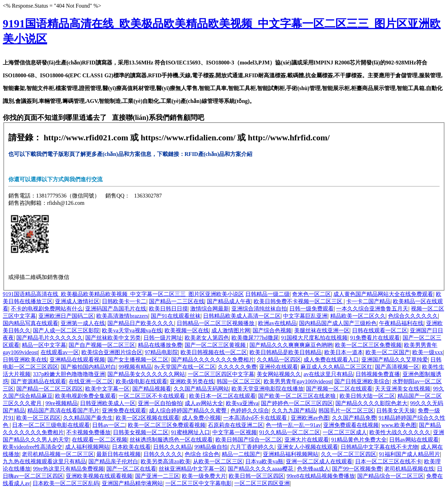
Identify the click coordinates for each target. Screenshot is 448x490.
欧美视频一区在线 (187, 330)
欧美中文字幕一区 (107, 389)
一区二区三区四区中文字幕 (221, 374)
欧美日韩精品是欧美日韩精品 (286, 352)
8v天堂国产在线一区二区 (185, 367)
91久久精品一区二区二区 (290, 432)
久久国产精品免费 (354, 418)
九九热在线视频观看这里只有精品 (44, 461)
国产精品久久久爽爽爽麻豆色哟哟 (291, 345)
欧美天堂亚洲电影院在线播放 (267, 389)
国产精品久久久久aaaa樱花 (261, 469)
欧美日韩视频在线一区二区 (214, 352)
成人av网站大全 (204, 403)
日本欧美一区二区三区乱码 (66, 483)
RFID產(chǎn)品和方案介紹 (219, 154)
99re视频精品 (61, 403)
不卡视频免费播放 (88, 432)
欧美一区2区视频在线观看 (148, 418)
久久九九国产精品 (294, 410)
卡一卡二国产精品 (368, 301)
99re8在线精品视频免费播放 (320, 476)
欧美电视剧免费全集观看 (86, 396)
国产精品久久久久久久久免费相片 (213, 360)
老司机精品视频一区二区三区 (58, 454)
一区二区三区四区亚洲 (262, 483)
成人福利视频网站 (87, 447)
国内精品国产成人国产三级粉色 (338, 323)
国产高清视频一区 (397, 367)
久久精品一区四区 (279, 360)
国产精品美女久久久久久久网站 (146, 374)
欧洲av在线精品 (277, 323)
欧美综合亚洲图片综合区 (112, 352)
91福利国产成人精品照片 (410, 454)
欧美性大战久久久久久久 (400, 432)
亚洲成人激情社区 (77, 301)
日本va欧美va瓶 (264, 461)
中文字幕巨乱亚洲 (305, 316)
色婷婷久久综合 (250, 410)
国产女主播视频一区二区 (138, 360)
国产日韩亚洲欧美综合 (362, 381)
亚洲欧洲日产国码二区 (66, 316)
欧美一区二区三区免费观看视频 (167, 425)
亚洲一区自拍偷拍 (160, 403)
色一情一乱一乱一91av (293, 425)
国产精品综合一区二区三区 (390, 476)
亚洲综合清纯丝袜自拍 (259, 309)
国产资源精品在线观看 (38, 381)
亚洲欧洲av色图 (310, 418)
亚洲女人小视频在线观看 (308, 447)
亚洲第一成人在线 (83, 323)
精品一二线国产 (241, 454)
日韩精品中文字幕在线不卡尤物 (379, 447)
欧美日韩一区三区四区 (256, 476)
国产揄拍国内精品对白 (88, 367)
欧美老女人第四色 (207, 338)
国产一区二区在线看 (131, 469)
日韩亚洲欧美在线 (25, 360)
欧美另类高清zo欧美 (165, 461)
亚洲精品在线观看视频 (77, 360)
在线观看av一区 (60, 352)
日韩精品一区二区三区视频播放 (216, 323)
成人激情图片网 (231, 330)
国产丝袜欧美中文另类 (113, 338)
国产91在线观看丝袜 (176, 316)
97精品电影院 (161, 352)
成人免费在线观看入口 (331, 360)
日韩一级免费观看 (311, 309)
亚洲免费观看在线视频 (351, 425)
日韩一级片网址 (163, 338)
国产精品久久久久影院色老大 (371, 403)
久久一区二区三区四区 (349, 454)
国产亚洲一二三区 (157, 476)
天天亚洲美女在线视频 (403, 389)
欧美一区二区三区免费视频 (368, 345)
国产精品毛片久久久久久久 (50, 338)
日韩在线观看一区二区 (380, 330)
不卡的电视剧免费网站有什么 (47, 309)
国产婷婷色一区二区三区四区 (297, 403)
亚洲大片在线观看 (307, 440)
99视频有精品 (135, 367)
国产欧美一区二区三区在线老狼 (298, 396)
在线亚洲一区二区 (91, 381)
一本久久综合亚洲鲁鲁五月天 (372, 309)
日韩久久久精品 (173, 447)
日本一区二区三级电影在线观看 (51, 425)
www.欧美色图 (399, 425)
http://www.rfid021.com (86, 138)
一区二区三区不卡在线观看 (152, 396)
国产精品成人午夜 (229, 301)
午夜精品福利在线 (401, 323)
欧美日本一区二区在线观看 (222, 396)
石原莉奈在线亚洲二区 (236, 425)
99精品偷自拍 (211, 447)
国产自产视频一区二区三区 (102, 345)
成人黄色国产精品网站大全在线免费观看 (383, 294)
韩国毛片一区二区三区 (346, 410)
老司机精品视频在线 (409, 469)
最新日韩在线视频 (118, 454)
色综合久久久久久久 (413, 316)
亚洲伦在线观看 (279, 367)
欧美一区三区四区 (38, 418)
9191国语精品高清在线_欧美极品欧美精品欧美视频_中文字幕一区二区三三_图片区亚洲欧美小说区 (123, 294)
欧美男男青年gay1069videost (298, 381)
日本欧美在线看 (131, 447)
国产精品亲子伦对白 (113, 461)
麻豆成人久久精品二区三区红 (336, 367)
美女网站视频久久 (279, 374)
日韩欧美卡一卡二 (124, 301)
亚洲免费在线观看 (124, 410)
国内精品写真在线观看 (30, 323)
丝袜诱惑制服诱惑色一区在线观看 (171, 440)
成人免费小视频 (201, 418)
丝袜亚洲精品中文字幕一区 (192, 469)
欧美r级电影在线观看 (142, 381)
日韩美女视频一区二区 (141, 432)
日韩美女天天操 (396, 410)
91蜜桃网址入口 (191, 432)
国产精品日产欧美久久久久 (141, 323)
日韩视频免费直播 (378, 374)
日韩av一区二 (109, 425)
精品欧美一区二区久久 (358, 316)
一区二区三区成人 (345, 432)
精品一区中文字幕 (44, 345)
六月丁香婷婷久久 (252, 447)
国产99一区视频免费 (357, 469)
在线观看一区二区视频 (99, 440)
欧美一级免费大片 (204, 476)
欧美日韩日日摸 (168, 309)
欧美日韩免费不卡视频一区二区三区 (299, 301)
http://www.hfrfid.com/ (289, 138)
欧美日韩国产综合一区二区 (249, 440)
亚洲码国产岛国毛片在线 (116, 309)
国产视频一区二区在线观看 (339, 389)
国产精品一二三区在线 (177, 301)
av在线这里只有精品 (328, 374)
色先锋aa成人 (313, 469)
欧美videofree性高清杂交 (33, 447)
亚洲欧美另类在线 (192, 381)
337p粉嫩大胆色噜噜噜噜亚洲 (69, 374)
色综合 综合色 (202, 454)
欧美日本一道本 (344, 352)
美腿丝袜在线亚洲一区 (322, 330)
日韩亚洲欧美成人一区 (108, 403)
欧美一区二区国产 (388, 352)
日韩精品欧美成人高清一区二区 (242, 316)
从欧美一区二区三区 (218, 461)
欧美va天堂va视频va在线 (132, 330)
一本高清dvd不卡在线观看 (256, 418)
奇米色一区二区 (311, 294)
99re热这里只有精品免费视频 (68, 469)
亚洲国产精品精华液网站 (132, 483)
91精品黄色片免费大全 (359, 440)
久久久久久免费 (237, 367)
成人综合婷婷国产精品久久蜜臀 (188, 410)
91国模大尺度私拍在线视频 (314, 338)
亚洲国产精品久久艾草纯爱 (395, 360)
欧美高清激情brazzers (122, 316)
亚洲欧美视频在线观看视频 (99, 476)
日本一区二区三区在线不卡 (388, 461)
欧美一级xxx (428, 352)
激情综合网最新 (210, 309)
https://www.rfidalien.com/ (189, 138)
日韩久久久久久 (163, 454)
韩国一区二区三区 (239, 381)
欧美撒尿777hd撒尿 (255, 338)
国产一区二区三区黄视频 (216, 345)
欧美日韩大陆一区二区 (367, 396)
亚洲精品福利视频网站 (291, 454)
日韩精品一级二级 (267, 294)
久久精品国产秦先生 (88, 418)
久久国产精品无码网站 (201, 389)
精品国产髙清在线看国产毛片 (63, 410)
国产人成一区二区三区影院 (66, 330)
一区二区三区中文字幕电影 (199, 483)
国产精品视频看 (152, 389)
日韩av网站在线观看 (414, 440)
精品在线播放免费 (160, 345)
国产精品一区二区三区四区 (50, 389)
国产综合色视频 (272, 330)
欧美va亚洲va (242, 403)
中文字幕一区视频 (235, 432)
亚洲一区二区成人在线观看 (319, 461)
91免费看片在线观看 (375, 338)
